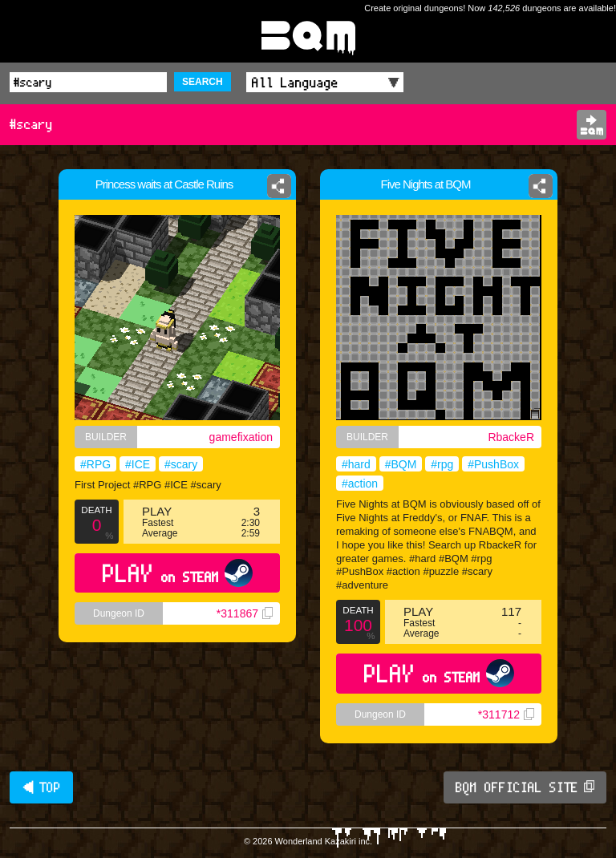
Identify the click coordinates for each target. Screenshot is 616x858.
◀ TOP (41, 787)
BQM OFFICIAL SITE (525, 787)
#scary (181, 464)
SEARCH (203, 82)
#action (360, 484)
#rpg (442, 464)
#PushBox (493, 464)
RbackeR (511, 437)
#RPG (95, 464)
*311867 (245, 613)
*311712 (506, 714)
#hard (356, 464)
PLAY (178, 573)
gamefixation (241, 437)
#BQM (401, 464)
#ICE (138, 464)
